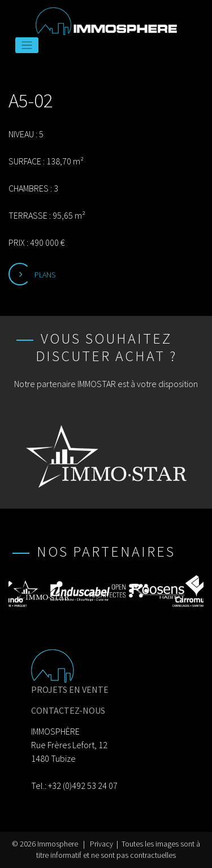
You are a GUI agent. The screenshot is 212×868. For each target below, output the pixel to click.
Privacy (101, 844)
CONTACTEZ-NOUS (68, 710)
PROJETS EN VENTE (70, 689)
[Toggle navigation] (27, 45)
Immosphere (58, 844)
